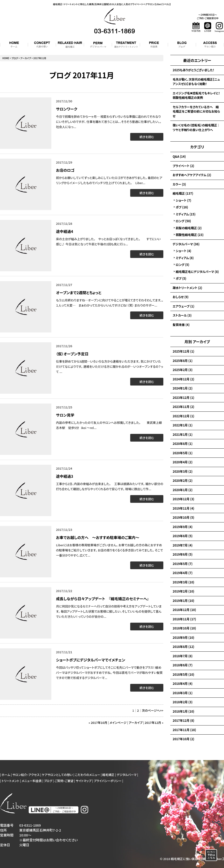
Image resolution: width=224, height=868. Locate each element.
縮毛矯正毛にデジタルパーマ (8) (197, 272)
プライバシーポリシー (108, 781)
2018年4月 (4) (183, 684)
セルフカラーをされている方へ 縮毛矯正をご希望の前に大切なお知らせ (196, 111)
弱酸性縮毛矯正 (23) (190, 235)
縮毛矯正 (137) (183, 193)
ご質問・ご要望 (64, 781)
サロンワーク (67, 109)
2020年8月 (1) (183, 444)
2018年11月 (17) (184, 619)
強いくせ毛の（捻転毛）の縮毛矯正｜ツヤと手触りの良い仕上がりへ (196, 127)
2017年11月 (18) (184, 730)
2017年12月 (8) (183, 720)
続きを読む (147, 137)
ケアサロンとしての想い (57, 775)
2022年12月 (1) (183, 416)
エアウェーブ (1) (184, 306)
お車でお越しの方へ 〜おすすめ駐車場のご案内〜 (98, 537)
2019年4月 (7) (183, 573)
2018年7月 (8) (183, 656)
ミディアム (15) (186, 214)
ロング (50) (183, 221)
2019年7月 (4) (183, 545)
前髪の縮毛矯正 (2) (189, 228)
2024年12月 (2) (183, 379)
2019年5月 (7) (183, 564)
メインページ (118, 723)
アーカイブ (201, 342)
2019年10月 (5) (183, 517)
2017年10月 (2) (183, 739)
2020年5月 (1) (183, 453)
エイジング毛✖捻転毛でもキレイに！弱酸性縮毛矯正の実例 (196, 95)
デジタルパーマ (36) (186, 244)
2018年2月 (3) (183, 702)
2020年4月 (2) (183, 462)
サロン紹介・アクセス (26, 775)
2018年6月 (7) (183, 665)
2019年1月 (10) (183, 601)
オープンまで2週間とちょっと (79, 293)
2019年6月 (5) (183, 554)
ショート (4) (184, 251)
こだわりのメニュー (87, 775)
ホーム (6, 775)
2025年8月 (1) (183, 361)
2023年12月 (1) (183, 398)
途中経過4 (65, 231)
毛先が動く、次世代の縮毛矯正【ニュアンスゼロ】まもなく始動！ (196, 82)
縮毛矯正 (108, 775)
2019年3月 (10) (183, 582)
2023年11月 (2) (183, 407)
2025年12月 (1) (183, 351)
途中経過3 (65, 476)
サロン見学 (65, 415)
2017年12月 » (154, 723)
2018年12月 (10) (184, 610)
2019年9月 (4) (183, 527)
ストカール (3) (182, 315)
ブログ (15, 58)
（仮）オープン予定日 (72, 354)
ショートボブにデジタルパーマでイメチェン (91, 660)
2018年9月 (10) (183, 638)
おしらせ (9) (181, 297)
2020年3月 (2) (183, 471)
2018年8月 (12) (183, 647)
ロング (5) (182, 265)
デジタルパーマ (127, 775)
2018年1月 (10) (183, 711)
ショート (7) (184, 200)
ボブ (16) (182, 207)
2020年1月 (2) (183, 490)
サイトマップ (84, 781)
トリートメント (10, 781)
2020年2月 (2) (183, 480)
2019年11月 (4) (183, 508)
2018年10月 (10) (184, 628)
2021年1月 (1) (183, 434)
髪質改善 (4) (181, 325)
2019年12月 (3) (183, 499)
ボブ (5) (181, 278)
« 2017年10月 (98, 723)
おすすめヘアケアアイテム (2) (192, 175)
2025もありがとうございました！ (194, 70)
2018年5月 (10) (183, 674)
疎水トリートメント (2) (187, 288)
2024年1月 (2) (183, 388)
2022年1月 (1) (183, 425)
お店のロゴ (65, 170)
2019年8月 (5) (183, 536)
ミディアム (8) (185, 258)
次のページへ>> (153, 710)
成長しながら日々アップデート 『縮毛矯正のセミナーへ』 (102, 599)
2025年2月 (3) (183, 370)
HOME (6, 58)
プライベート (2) (183, 166)
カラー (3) (179, 184)
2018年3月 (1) (183, 693)
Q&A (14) (179, 156)
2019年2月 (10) (183, 591)
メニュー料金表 (31, 781)
